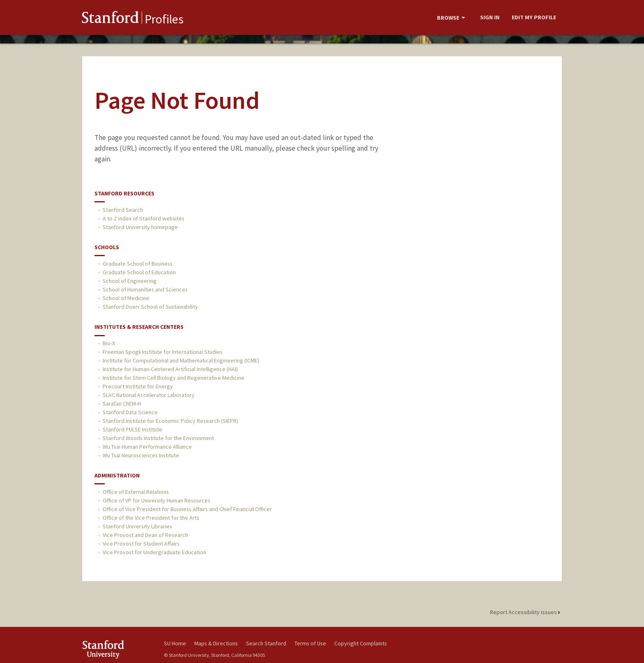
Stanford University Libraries (137, 526)
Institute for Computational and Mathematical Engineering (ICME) (181, 360)
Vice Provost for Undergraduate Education (154, 552)
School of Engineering (130, 281)
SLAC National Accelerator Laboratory (149, 395)
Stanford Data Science (130, 412)
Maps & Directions (216, 643)
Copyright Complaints (361, 643)
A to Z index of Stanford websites (144, 218)
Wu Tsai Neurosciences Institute (141, 455)
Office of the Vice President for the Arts (151, 518)
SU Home (175, 643)
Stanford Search (123, 210)
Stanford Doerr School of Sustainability (150, 307)
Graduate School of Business (138, 264)
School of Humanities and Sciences (145, 289)
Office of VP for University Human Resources (156, 500)
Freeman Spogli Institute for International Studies (163, 352)
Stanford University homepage (140, 227)
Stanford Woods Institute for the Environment (158, 438)
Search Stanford (266, 643)
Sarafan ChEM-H (122, 404)
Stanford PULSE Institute (132, 429)
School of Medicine (126, 298)
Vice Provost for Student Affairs (141, 544)
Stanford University (117, 649)
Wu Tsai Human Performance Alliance (147, 447)
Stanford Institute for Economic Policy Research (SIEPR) (170, 421)
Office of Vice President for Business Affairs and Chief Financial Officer (187, 509)
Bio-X (109, 343)
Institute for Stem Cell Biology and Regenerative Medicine (174, 378)
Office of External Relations (136, 492)
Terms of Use (310, 643)
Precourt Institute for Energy (138, 386)
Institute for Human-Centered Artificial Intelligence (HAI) (170, 369)
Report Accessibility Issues (526, 612)
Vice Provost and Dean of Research (145, 535)
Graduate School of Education (139, 272)
